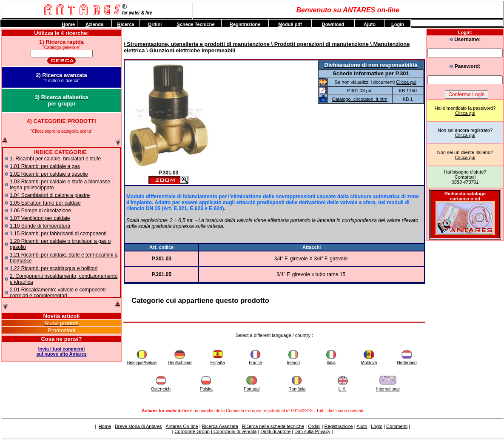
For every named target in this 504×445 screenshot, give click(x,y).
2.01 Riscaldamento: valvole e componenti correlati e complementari (58, 293)
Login (377, 426)
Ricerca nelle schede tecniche (273, 426)
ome (68, 24)
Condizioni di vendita (235, 431)
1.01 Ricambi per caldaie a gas (45, 166)
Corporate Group (192, 431)
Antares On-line (182, 426)
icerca (126, 24)
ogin (398, 24)
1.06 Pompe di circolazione (40, 211)
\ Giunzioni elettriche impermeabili (190, 50)
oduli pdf (290, 24)
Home (105, 426)
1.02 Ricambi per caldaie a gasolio (49, 174)
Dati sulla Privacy (312, 431)
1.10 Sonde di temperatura (40, 226)
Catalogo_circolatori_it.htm (360, 99)
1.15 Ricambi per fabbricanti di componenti (58, 234)
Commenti (397, 426)
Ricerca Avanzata (220, 426)
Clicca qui (465, 113)
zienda (94, 24)
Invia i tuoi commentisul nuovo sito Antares (61, 351)
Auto (370, 24)
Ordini (314, 426)
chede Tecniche (195, 24)
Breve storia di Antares (138, 426)
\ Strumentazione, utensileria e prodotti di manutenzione (197, 44)
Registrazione (338, 426)
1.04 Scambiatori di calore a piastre (50, 195)
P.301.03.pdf (360, 91)
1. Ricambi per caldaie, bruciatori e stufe (55, 159)
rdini (155, 24)
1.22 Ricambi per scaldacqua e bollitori (54, 268)
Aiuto (362, 426)
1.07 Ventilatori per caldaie (40, 218)
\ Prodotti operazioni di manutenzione (319, 44)
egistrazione (245, 24)
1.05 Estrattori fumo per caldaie (45, 203)
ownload (333, 24)
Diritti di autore (275, 431)
